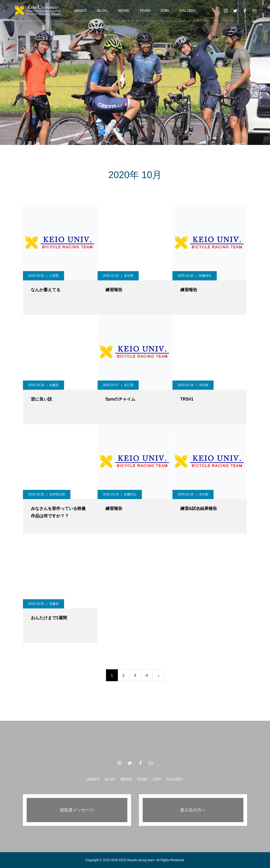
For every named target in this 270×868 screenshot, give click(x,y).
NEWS (123, 11)
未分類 (129, 276)
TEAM (145, 11)
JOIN (165, 11)
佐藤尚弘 (205, 276)
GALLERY (188, 11)
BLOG (102, 11)
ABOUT (80, 11)
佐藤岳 (54, 385)
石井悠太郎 (57, 494)
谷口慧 (129, 385)
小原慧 (54, 276)
